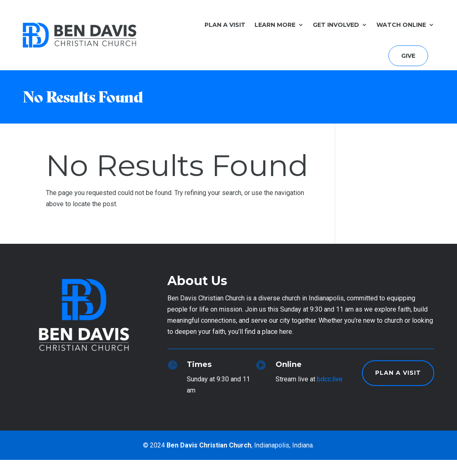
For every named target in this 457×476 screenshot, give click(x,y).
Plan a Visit (225, 25)
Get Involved (336, 25)
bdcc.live (330, 379)
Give (408, 56)
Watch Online (401, 25)
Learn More (275, 25)
